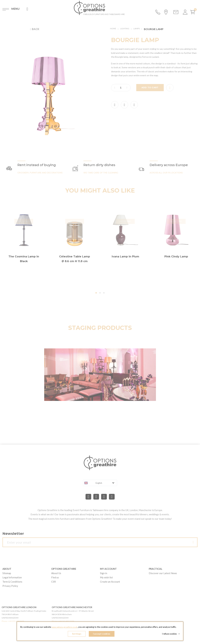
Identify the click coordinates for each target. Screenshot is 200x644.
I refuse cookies (172, 634)
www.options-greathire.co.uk (64, 628)
